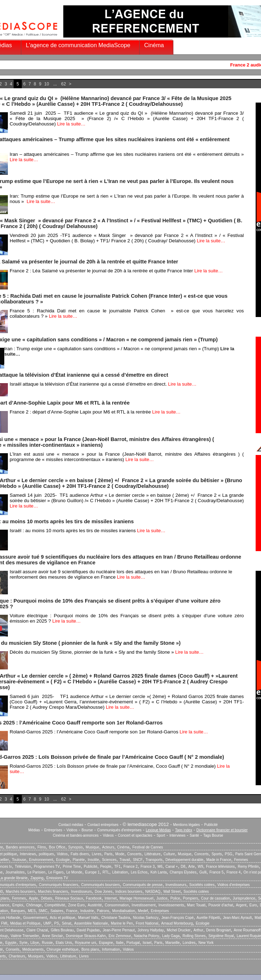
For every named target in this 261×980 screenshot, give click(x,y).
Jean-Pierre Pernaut (119, 930)
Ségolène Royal (221, 936)
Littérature (152, 854)
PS (57, 923)
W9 (200, 867)
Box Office (57, 847)
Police (175, 898)
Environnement (41, 860)
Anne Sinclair (52, 936)
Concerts (134, 854)
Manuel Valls (88, 918)
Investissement (144, 905)
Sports (217, 854)
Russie (47, 943)
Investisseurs (176, 885)
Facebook (94, 898)
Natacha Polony (147, 936)
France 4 (233, 872)
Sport (161, 835)
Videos (108, 835)
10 (47, 84)
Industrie (87, 911)
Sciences (109, 860)
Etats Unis (64, 943)
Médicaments (33, 949)
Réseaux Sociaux (69, 898)
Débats (46, 898)
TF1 (117, 867)
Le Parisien (36, 872)
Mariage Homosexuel (136, 898)
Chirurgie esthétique (63, 949)
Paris (109, 854)
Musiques (36, 956)
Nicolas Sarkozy (146, 918)
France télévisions (220, 867)
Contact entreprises (103, 825)
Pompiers (191, 898)
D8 (183, 867)
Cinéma (154, 45)
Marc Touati (196, 905)
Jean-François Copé (178, 918)
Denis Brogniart (219, 930)
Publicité (211, 825)
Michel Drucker (179, 930)
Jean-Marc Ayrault (237, 918)
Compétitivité (55, 905)
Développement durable (184, 860)
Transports (154, 860)
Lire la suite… (71, 124)
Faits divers (80, 854)
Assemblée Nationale (91, 923)
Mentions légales (186, 825)
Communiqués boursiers (100, 885)
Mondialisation (124, 911)
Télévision (23, 867)
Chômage (34, 905)
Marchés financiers (53, 892)
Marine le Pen (122, 923)
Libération (120, 872)
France (72, 911)
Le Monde (74, 872)
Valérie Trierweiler (25, 936)
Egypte (11, 943)
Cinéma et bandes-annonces (76, 835)
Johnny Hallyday (151, 930)
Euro (253, 905)
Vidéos (72, 830)
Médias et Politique (25, 923)
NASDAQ (153, 892)
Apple (34, 898)
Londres (189, 943)
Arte (192, 867)
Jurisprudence (244, 898)
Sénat (67, 923)
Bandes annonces (20, 847)
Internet (110, 898)
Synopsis (76, 847)
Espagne (106, 943)
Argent (241, 905)
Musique (93, 847)
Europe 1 (92, 872)
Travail (125, 860)
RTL (106, 872)
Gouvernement (35, 918)
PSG (229, 854)
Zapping (37, 878)
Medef (143, 911)
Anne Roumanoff (247, 930)
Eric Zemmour (120, 936)
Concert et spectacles (135, 835)
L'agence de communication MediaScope (78, 45)
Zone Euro (76, 905)
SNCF (138, 860)
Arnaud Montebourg (177, 923)
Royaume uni (86, 943)
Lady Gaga (171, 936)
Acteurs (108, 847)
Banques (18, 911)
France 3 (147, 867)
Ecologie (63, 860)
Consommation (117, 905)
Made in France (219, 860)
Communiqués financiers (59, 885)
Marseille (173, 943)
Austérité (95, 905)
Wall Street (172, 892)
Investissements (171, 905)
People (106, 867)
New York (206, 943)
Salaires (57, 911)
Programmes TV (47, 867)
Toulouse (19, 860)
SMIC (43, 911)
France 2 (130, 867)
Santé (194, 835)
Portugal (133, 943)
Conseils (13, 949)
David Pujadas (88, 930)
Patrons (103, 911)
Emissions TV (57, 878)
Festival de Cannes (148, 847)
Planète (79, 860)
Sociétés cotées (202, 885)
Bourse (87, 830)
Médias (34, 830)
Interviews (178, 835)
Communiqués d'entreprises (119, 830)
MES (32, 911)
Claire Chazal (37, 930)
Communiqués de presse (142, 885)
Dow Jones (104, 892)
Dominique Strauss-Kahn (86, 936)
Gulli (203, 872)
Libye (35, 943)
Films (42, 847)
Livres (97, 854)
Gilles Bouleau (62, 930)
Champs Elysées (183, 872)
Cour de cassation (215, 898)
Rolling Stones (194, 936)
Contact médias (71, 825)
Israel (147, 943)
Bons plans (90, 949)
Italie (120, 943)
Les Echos (139, 872)
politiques (46, 854)
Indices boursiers (129, 892)
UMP (47, 923)
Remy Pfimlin (248, 867)
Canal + (172, 867)
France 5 (216, 872)
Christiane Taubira (115, 918)
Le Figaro (56, 872)
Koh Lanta (159, 872)
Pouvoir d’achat (221, 905)
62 (63, 84)
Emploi (18, 905)
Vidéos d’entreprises (233, 885)
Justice (162, 898)
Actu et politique (62, 918)
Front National (147, 923)
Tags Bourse (213, 835)
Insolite (93, 860)
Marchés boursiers (20, 892)
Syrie (23, 943)
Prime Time (72, 867)
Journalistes (15, 872)
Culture (169, 854)
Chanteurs (17, 956)
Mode (120, 854)
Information (111, 949)
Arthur (198, 930)
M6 (160, 867)
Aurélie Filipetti (208, 918)
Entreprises (53, 830)
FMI (4, 923)
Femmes (241, 860)
